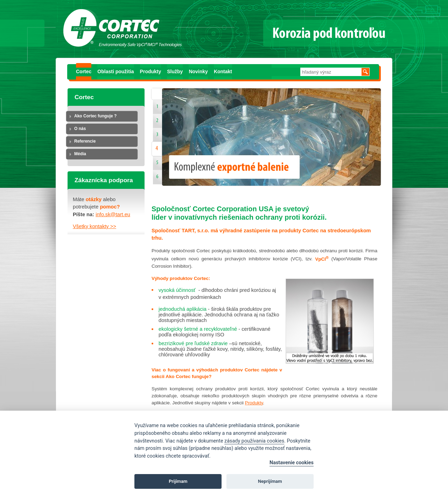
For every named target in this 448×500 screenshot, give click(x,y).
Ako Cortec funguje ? (95, 116)
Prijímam (178, 481)
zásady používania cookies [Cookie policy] (254, 441)
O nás (80, 129)
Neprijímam (270, 481)
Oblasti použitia (115, 71)
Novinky (198, 71)
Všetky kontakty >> (94, 226)
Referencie (85, 141)
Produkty (151, 71)
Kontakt (223, 71)
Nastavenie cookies (292, 463)
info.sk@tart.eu (113, 214)
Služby (175, 71)
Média (80, 154)
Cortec (84, 71)
